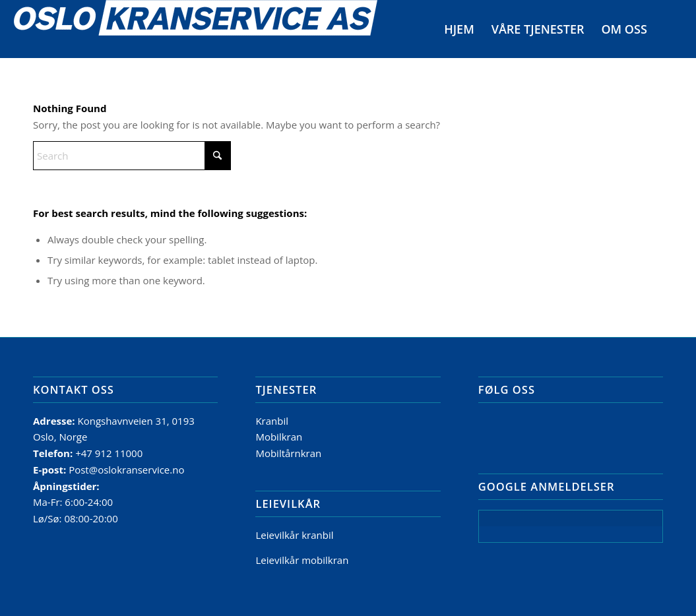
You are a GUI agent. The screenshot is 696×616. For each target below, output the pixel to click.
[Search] (669, 29)
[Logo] (196, 29)
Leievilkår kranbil (294, 535)
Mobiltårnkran (288, 453)
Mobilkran (279, 437)
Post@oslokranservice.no (126, 470)
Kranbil (272, 421)
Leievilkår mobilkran (302, 560)
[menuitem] (459, 29)
